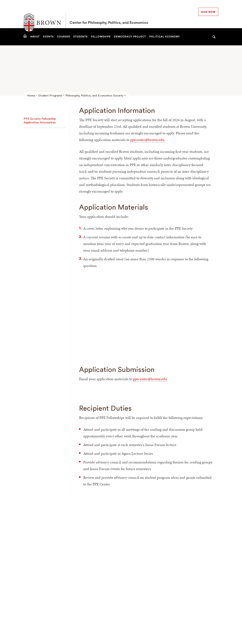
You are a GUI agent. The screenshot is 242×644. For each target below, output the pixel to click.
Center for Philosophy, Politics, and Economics (109, 14)
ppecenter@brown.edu (147, 140)
